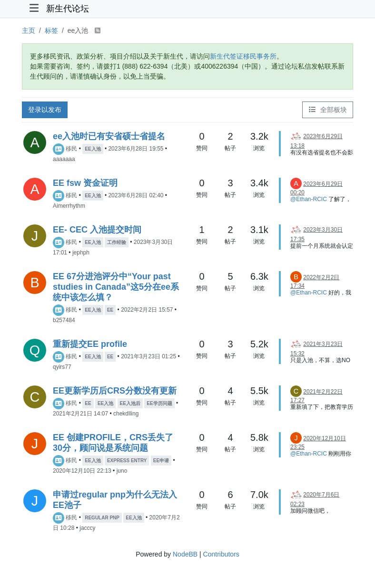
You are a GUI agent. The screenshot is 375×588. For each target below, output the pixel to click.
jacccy (87, 528)
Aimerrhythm (69, 206)
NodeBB (185, 554)
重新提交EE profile (90, 344)
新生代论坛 (68, 9)
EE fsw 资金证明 (85, 183)
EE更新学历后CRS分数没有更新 (115, 391)
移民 (71, 149)
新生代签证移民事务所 (243, 56)
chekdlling (126, 414)
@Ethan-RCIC (309, 199)
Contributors (221, 554)
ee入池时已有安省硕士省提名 (109, 136)
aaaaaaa (64, 159)
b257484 (64, 320)
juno (122, 471)
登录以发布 (45, 110)
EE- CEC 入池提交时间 (97, 230)
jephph (81, 253)
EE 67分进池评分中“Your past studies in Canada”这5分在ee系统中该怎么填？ (116, 287)
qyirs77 (62, 367)
